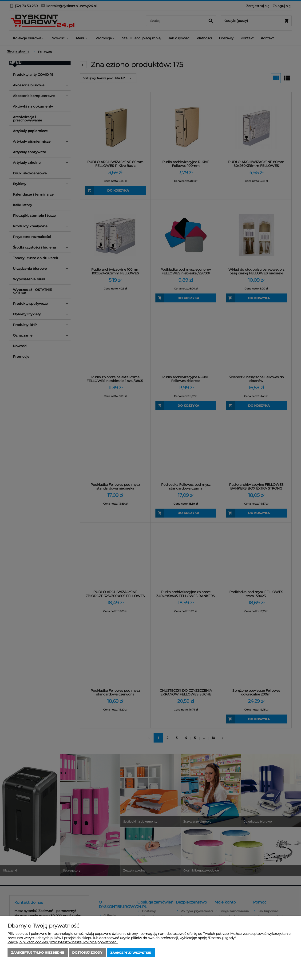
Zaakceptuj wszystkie (131, 953)
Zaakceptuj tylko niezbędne (38, 953)
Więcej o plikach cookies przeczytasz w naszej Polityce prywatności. (63, 943)
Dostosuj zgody (87, 953)
